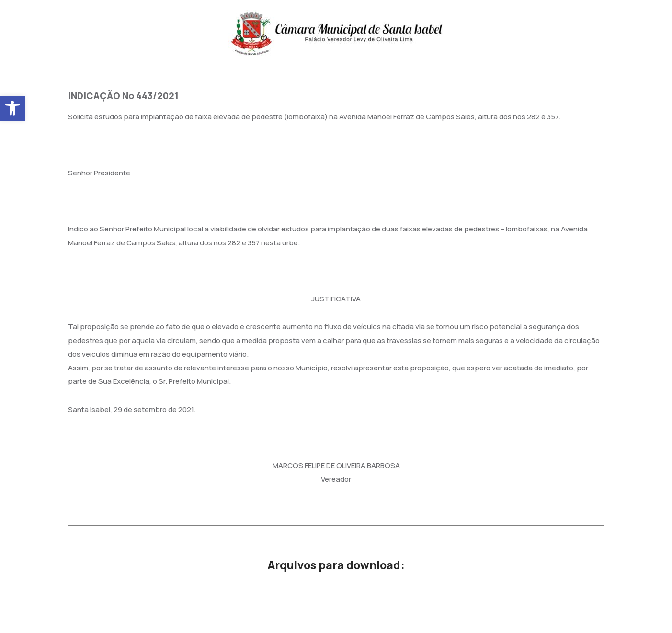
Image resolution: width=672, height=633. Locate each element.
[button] (12, 108)
